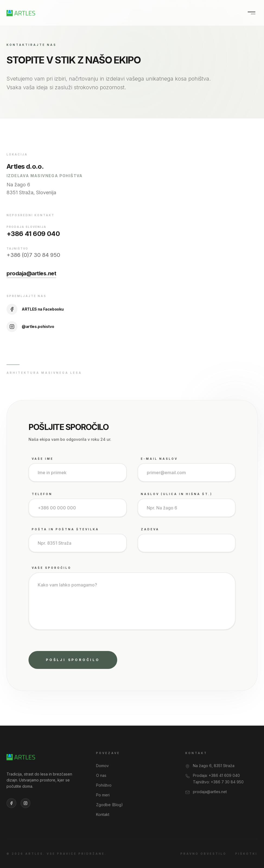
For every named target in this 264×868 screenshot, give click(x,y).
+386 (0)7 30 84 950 (33, 255)
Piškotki (246, 854)
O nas (101, 775)
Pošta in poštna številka (65, 529)
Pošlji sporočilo (73, 660)
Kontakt (103, 814)
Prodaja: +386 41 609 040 (216, 775)
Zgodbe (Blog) (109, 805)
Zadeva (150, 529)
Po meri (103, 795)
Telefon (42, 494)
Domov (102, 766)
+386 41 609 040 (33, 234)
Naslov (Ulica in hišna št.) (177, 494)
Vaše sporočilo (52, 568)
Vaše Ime (43, 459)
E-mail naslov (159, 459)
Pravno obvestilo (203, 854)
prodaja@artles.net (31, 273)
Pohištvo (104, 785)
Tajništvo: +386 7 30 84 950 (218, 782)
